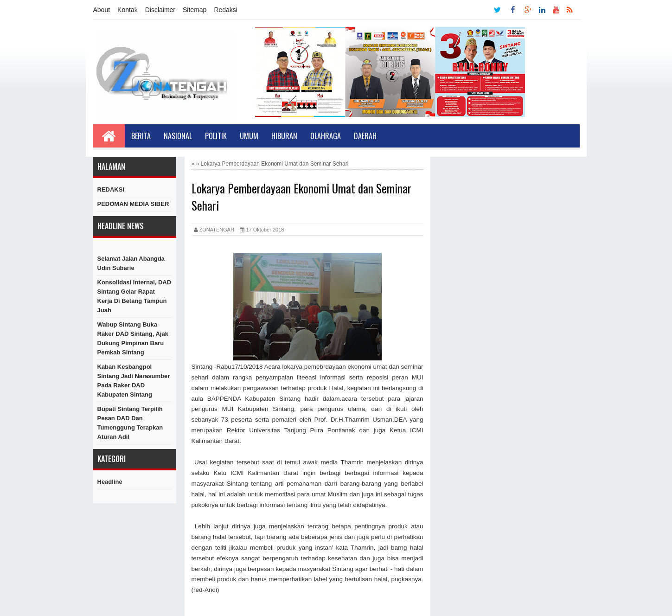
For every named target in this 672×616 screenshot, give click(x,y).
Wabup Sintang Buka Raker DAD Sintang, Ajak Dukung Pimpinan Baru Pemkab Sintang (133, 338)
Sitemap (195, 10)
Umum (249, 136)
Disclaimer (160, 10)
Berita (141, 136)
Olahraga (326, 136)
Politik (216, 136)
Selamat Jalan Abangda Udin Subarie (131, 263)
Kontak (128, 10)
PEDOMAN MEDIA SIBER (133, 204)
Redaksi (226, 10)
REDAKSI (111, 189)
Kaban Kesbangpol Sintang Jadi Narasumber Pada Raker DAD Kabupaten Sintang (134, 381)
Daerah (365, 136)
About (102, 10)
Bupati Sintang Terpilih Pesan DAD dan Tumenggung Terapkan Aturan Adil (130, 423)
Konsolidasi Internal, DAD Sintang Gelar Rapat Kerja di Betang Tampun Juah (134, 296)
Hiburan (284, 136)
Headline (110, 482)
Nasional (178, 136)
